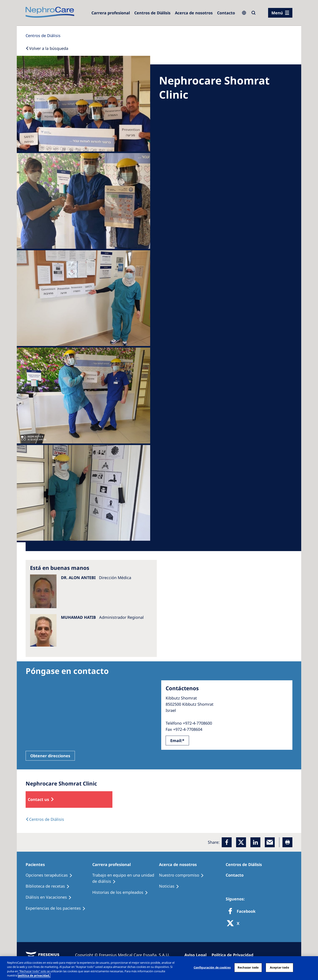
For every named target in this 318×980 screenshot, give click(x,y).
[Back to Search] (47, 48)
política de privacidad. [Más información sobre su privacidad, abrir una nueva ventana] (34, 975)
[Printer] (287, 842)
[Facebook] (227, 842)
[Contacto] (226, 13)
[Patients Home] (37, 864)
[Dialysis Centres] (111, 13)
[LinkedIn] (255, 842)
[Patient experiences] (58, 908)
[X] (235, 924)
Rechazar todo (248, 967)
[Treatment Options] (51, 875)
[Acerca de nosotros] (194, 13)
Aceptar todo (279, 967)
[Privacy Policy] (234, 955)
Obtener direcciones (50, 756)
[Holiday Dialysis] (51, 897)
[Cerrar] (311, 967)
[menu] (280, 13)
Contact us (38, 799)
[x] (241, 842)
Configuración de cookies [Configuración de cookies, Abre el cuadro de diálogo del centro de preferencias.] (212, 967)
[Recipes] (50, 886)
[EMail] (270, 842)
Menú (277, 13)
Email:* (177, 741)
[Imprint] (197, 955)
